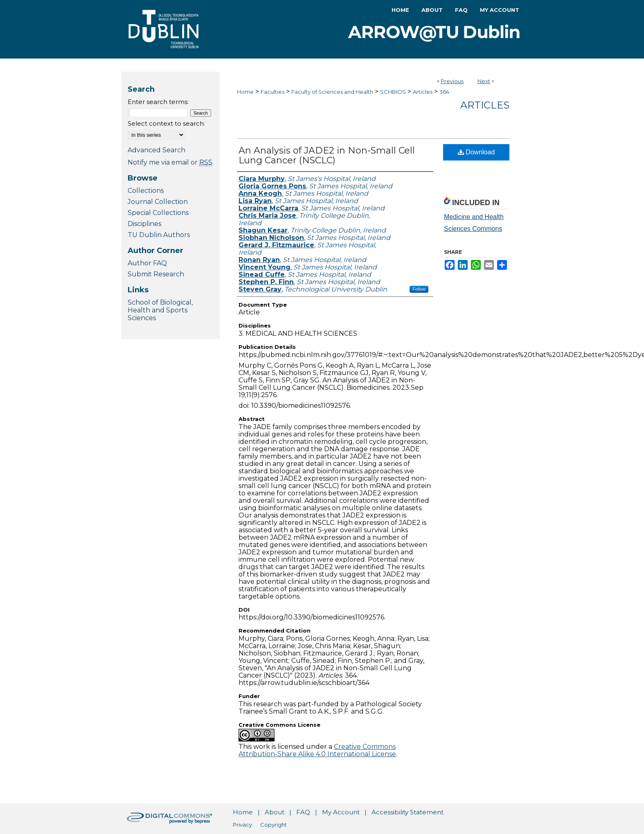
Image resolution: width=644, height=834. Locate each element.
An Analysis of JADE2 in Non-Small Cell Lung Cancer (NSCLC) (327, 155)
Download (476, 152)
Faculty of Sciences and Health (332, 92)
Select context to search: (166, 123)
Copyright (274, 825)
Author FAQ (147, 263)
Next (484, 81)
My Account (341, 812)
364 (444, 92)
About (275, 812)
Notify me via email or (170, 162)
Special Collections (158, 213)
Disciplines (144, 224)
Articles (423, 92)
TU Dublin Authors (159, 235)
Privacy (242, 825)
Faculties (272, 92)
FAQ (303, 812)
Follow (419, 289)
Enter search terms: (158, 102)
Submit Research (156, 274)
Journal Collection (158, 202)
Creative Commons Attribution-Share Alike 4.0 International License (317, 750)
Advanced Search (156, 150)
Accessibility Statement (408, 812)
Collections (146, 191)
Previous (452, 81)
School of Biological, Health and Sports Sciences (160, 310)
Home (245, 92)
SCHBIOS (393, 92)
